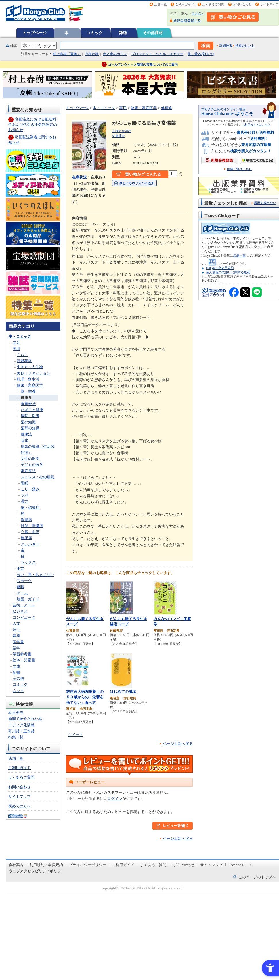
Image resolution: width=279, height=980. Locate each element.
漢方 (24, 501)
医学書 (18, 642)
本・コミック (20, 336)
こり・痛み (30, 489)
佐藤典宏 (119, 136)
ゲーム (22, 593)
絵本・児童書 (24, 660)
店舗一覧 (160, 4)
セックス (28, 562)
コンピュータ (24, 617)
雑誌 (123, 33)
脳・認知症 (30, 507)
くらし (22, 355)
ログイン (197, 13)
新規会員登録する (187, 20)
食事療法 (28, 404)
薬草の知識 (30, 428)
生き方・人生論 (30, 367)
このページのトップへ (257, 877)
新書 (16, 672)
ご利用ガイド (185, 4)
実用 (16, 349)
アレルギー (30, 544)
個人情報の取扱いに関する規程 (228, 272)
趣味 (20, 587)
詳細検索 (226, 45)
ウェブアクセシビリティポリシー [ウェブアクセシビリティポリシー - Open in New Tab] (37, 871)
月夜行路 (92, 54)
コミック (95, 33)
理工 (16, 630)
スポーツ (24, 581)
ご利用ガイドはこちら (256, 125)
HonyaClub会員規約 (220, 268)
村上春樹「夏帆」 (67, 54)
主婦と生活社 (122, 131)
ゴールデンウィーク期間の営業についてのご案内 (143, 64)
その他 (18, 678)
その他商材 (153, 33)
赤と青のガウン (115, 54)
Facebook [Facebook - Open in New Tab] (236, 865)
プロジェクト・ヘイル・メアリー (157, 54)
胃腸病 (26, 520)
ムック (18, 691)
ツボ (24, 495)
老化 (24, 440)
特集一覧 (16, 737)
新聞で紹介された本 (25, 719)
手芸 (20, 569)
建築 (16, 636)
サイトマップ (270, 4)
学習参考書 (22, 654)
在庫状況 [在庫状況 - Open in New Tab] (79, 177)
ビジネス (20, 611)
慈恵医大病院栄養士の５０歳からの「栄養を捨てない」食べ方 (85, 697)
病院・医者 (30, 416)
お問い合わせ (242, 4)
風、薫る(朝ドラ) (201, 54)
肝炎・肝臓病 (32, 526)
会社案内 (16, 865)
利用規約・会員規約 (46, 865)
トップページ (35, 33)
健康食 (26, 398)
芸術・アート (24, 605)
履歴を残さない (265, 203)
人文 (16, 623)
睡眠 (24, 483)
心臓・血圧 (30, 532)
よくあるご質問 (213, 4)
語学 (16, 648)
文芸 (16, 342)
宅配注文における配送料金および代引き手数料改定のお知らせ (33, 124)
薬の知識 (28, 422)
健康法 (26, 434)
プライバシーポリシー (87, 865)
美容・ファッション (34, 373)
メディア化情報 (21, 725)
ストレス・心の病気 (38, 477)
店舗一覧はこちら (239, 169)
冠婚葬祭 (24, 361)
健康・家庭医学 (30, 385)
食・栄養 (28, 391)
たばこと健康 (32, 410)
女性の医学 (30, 459)
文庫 (16, 666)
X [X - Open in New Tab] (251, 865)
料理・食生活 (28, 379)
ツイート (76, 735)
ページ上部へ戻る (178, 744)
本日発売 (16, 713)
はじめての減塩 (123, 692)
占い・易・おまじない (35, 575)
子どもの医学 (32, 465)
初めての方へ (20, 806)
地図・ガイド (28, 599)
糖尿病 (26, 538)
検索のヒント (245, 45)
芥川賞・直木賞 (21, 731)
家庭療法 (28, 471)
